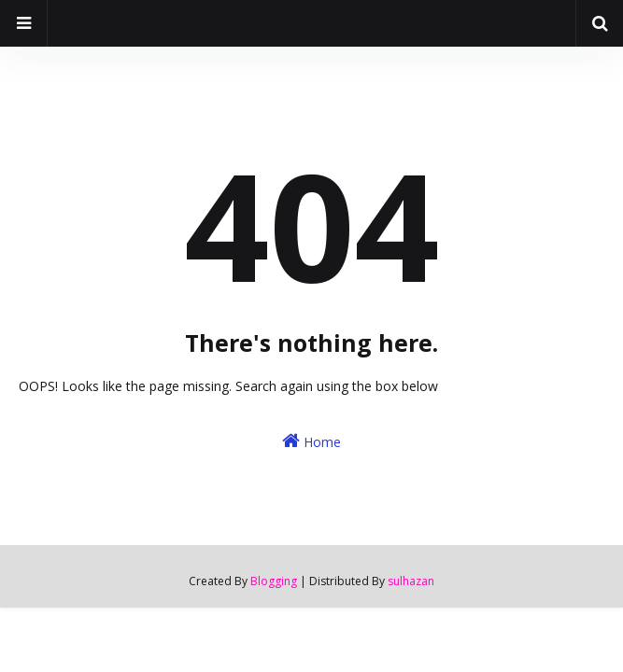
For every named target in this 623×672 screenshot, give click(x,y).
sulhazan (411, 581)
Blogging (274, 581)
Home (311, 441)
